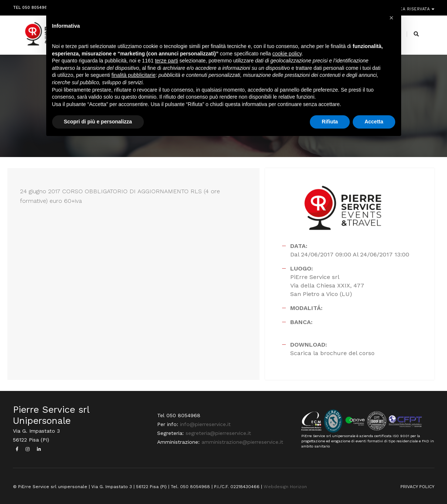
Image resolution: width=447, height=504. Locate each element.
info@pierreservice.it (205, 424)
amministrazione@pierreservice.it (242, 442)
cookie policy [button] (287, 54)
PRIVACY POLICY (417, 487)
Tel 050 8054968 (31, 6)
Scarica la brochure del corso (332, 353)
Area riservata (413, 6)
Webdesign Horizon (285, 487)
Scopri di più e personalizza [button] (98, 122)
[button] (392, 18)
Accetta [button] (374, 122)
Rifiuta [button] (330, 122)
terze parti (166, 61)
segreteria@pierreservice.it (218, 433)
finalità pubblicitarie (134, 75)
